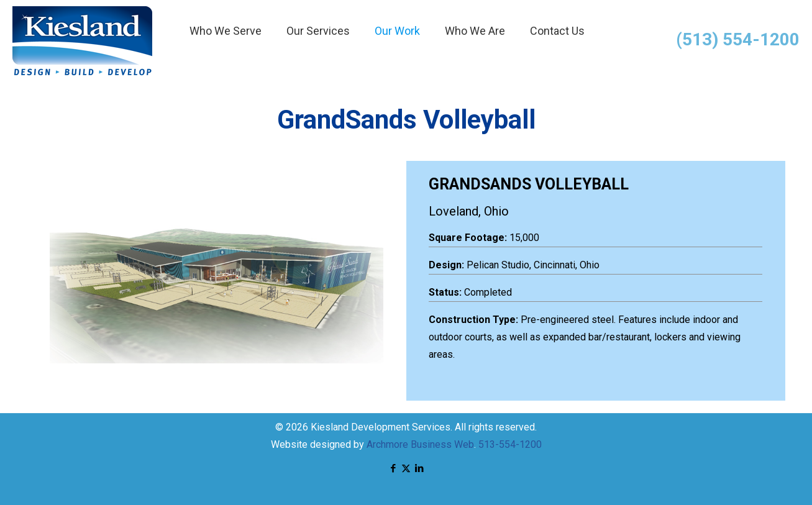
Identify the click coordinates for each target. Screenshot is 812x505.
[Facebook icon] (393, 468)
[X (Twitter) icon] (406, 468)
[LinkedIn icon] (419, 468)
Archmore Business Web (420, 444)
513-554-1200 (510, 444)
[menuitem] (226, 62)
